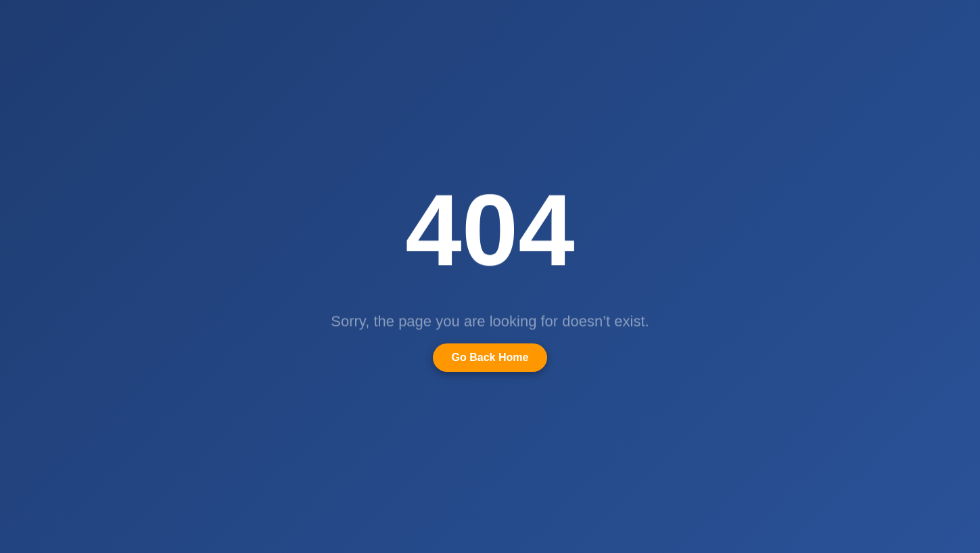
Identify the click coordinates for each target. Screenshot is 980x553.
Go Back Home (490, 357)
